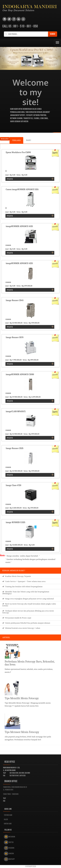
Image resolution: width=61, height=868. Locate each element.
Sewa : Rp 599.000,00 (32, 434)
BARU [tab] (29, 140)
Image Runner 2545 (15, 300)
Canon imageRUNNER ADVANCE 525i (22, 189)
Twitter (9, 842)
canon (8, 245)
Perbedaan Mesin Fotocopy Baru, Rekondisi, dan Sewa (30, 663)
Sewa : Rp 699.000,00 (25, 286)
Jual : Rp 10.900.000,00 (14, 323)
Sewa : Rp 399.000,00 (31, 360)
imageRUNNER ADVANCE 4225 (19, 263)
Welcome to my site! (30, 92)
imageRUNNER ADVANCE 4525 (19, 226)
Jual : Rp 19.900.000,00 (14, 397)
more (30, 179)
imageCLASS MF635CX (16, 411)
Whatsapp (9, 859)
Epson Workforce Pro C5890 (18, 152)
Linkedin (9, 854)
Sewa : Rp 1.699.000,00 (32, 397)
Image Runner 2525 (15, 448)
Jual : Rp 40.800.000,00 (14, 545)
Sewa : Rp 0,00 (22, 175)
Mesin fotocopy (18, 576)
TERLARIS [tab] (16, 140)
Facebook (9, 848)
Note (2, 555)
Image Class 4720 (13, 485)
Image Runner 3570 (15, 337)
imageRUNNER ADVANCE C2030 (20, 374)
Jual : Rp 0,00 (11, 175)
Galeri (6, 820)
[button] (5, 58)
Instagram (9, 837)
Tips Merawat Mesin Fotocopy (22, 732)
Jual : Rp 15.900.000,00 (14, 434)
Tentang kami (8, 815)
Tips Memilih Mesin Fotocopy (22, 698)
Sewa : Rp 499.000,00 (32, 323)
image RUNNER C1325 (16, 522)
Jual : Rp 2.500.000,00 (14, 508)
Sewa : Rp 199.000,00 (31, 508)
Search (52, 34)
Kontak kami (8, 824)
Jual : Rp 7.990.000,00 (14, 360)
